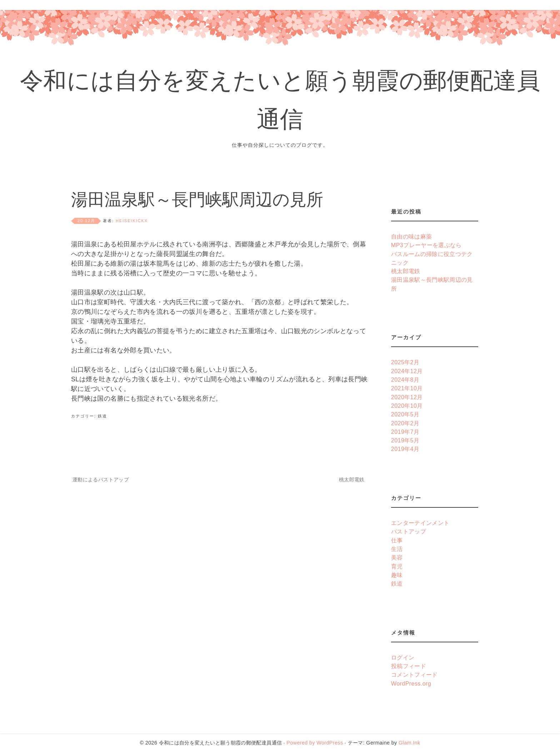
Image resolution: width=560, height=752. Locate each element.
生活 (397, 549)
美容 (397, 557)
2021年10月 (407, 388)
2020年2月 (405, 423)
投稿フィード (409, 666)
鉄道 (102, 416)
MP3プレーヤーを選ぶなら (426, 245)
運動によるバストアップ (101, 480)
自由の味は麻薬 (412, 236)
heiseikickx (132, 221)
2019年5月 (405, 440)
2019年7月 (405, 432)
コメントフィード (414, 675)
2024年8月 (405, 380)
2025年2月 (405, 362)
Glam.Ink (409, 743)
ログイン (403, 657)
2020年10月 (407, 406)
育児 (397, 566)
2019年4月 (405, 449)
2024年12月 (407, 371)
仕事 (397, 540)
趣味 (397, 575)
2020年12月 (407, 397)
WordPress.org (411, 683)
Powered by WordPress (315, 743)
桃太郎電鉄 (352, 480)
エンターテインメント (420, 523)
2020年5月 (405, 414)
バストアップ (409, 531)
